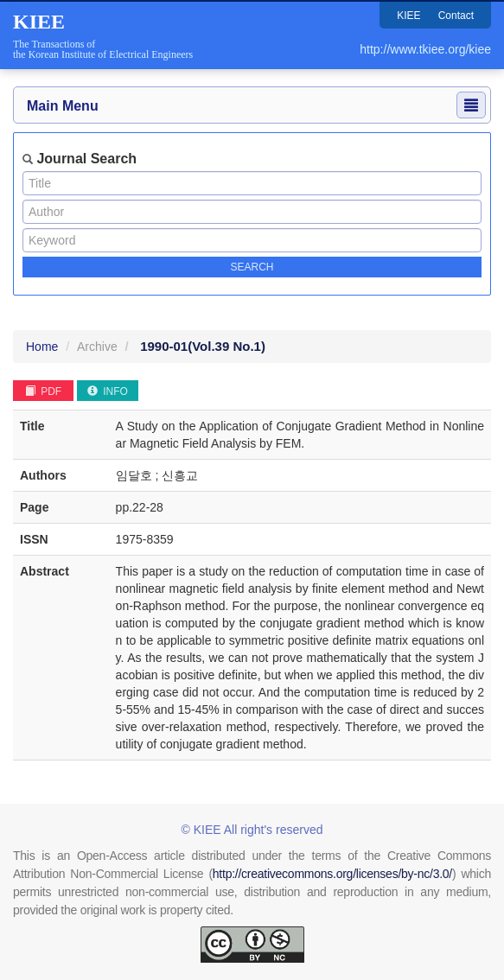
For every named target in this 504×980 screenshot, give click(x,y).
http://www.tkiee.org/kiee (425, 49)
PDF (43, 391)
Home (42, 347)
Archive (97, 347)
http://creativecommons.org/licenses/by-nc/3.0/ (332, 874)
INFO (108, 391)
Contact (456, 16)
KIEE (408, 16)
